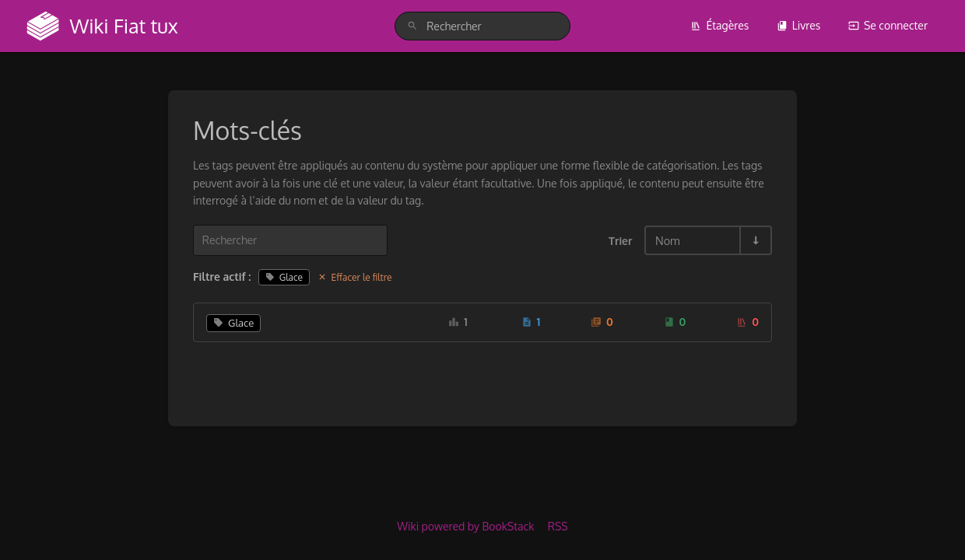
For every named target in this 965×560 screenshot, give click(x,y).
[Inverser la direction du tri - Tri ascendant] (755, 240)
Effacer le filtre (355, 277)
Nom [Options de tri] (668, 240)
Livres (799, 25)
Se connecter (888, 25)
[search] (482, 26)
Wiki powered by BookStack (465, 526)
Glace (284, 277)
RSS (558, 526)
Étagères (719, 25)
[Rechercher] (412, 26)
